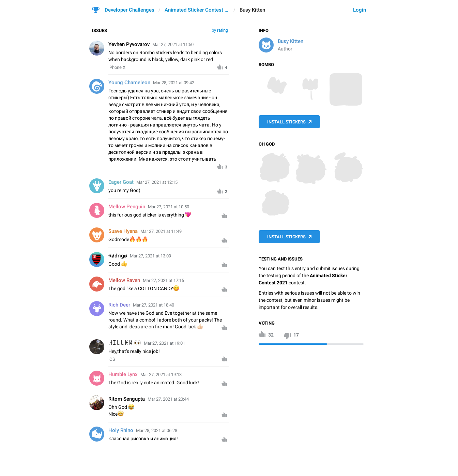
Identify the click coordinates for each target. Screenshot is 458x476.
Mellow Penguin (127, 207)
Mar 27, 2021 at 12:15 (157, 182)
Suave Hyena (123, 231)
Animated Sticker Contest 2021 (197, 10)
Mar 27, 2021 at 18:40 (154, 305)
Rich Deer (119, 305)
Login (360, 10)
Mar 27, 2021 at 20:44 (168, 399)
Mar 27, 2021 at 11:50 (173, 44)
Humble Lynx (123, 374)
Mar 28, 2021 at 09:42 (174, 83)
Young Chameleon (129, 83)
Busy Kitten (291, 41)
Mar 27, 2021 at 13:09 (150, 256)
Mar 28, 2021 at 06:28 (157, 430)
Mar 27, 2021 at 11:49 (161, 231)
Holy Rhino (121, 430)
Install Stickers (286, 122)
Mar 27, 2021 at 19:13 (161, 375)
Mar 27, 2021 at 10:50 (169, 207)
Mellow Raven (124, 280)
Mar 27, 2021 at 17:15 (163, 280)
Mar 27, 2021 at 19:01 (164, 343)
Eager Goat (121, 182)
